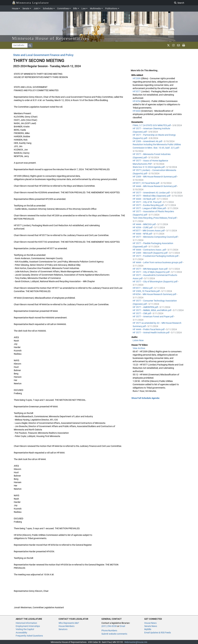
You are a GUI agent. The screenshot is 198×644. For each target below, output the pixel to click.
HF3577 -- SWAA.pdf (143, 288)
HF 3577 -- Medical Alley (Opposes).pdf (152, 196)
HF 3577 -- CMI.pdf (142, 313)
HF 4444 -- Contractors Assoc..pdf (150, 250)
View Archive (139, 348)
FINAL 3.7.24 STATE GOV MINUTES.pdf (152, 125)
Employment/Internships (28, 626)
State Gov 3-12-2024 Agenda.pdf (149, 167)
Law (84, 8)
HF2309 (137, 78)
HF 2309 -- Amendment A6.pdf (148, 141)
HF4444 (137, 111)
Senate (26, 8)
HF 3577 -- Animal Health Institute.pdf (151, 333)
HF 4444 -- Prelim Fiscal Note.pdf (149, 329)
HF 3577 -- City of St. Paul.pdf (147, 202)
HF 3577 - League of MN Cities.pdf (150, 208)
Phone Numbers (109, 631)
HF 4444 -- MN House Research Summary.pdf (155, 186)
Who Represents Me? (69, 623)
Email (122, 626)
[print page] (184, 45)
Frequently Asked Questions (29, 636)
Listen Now (138, 340)
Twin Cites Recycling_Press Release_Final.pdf (155, 218)
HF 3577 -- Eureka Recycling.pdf (148, 205)
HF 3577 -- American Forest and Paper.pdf (153, 317)
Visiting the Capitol (25, 629)
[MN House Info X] (168, 45)
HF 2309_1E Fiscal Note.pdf (146, 291)
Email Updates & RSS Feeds (158, 633)
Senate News (151, 626)
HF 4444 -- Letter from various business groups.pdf (158, 262)
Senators (63, 629)
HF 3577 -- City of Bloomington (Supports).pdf (155, 282)
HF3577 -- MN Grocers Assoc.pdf (149, 231)
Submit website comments (114, 634)
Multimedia (95, 8)
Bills (75, 8)
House (15, 8)
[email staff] (178, 45)
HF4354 (137, 101)
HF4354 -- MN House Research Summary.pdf (155, 294)
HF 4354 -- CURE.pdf (143, 227)
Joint (36, 8)
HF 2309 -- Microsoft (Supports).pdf (150, 253)
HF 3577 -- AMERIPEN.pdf (146, 307)
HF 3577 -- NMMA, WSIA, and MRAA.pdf (152, 310)
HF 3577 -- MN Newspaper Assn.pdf (150, 269)
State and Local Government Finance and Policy (43, 55)
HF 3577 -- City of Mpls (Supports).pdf (151, 272)
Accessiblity (21, 633)
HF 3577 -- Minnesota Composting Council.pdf (155, 237)
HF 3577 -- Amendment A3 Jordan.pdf (151, 193)
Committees (63, 8)
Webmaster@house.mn (136, 642)
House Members (66, 626)
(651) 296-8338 (109, 626)
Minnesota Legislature (31, 2)
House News (150, 623)
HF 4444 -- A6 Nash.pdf (144, 199)
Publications (111, 8)
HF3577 (137, 91)
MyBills (148, 629)
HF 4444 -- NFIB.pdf (143, 234)
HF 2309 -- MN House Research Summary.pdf (155, 177)
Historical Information (26, 623)
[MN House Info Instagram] (173, 45)
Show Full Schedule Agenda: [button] (146, 398)
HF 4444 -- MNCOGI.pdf (144, 224)
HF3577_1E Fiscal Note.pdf (146, 183)
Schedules (48, 8)
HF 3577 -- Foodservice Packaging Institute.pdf (156, 256)
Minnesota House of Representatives (51, 38)
